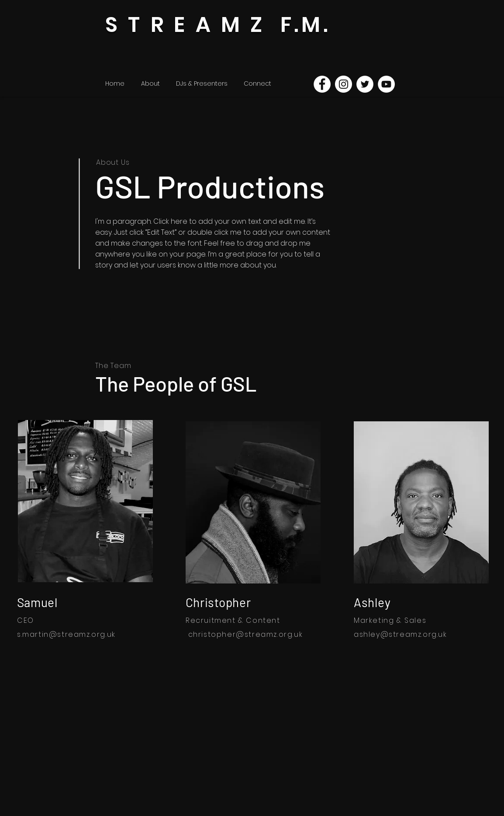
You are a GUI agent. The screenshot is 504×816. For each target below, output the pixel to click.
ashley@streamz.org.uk (400, 634)
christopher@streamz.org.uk (246, 634)
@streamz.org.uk (82, 634)
